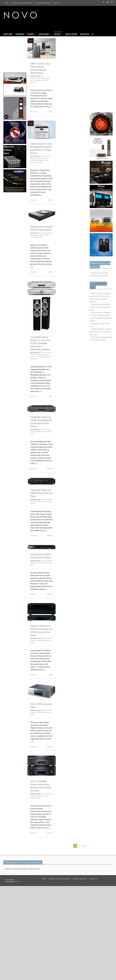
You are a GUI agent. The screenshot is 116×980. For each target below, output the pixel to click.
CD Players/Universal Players (44, 432)
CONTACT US (93, 879)
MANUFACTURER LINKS (80, 879)
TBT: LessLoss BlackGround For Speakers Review (101, 338)
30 (51, 675)
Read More (33, 112)
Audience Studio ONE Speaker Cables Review (99, 274)
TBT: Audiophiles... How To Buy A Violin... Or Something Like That (101, 332)
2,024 (50, 833)
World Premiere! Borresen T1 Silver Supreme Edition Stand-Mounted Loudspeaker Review (101, 317)
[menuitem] (7, 3)
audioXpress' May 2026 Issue (99, 325)
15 (51, 200)
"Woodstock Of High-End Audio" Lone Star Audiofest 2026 (100, 307)
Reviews (33, 82)
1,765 (50, 747)
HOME (44, 879)
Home (37, 357)
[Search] (93, 34)
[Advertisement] (45, 26)
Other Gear (45, 80)
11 (51, 396)
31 (51, 112)
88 (51, 272)
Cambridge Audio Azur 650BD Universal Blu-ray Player (41, 493)
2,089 (50, 536)
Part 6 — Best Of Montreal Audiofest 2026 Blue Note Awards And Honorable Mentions (100, 298)
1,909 (50, 468)
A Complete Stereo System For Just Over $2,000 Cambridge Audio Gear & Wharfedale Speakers (40, 343)
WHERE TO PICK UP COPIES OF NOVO (60, 879)
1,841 (50, 594)
